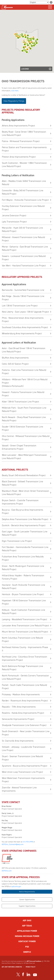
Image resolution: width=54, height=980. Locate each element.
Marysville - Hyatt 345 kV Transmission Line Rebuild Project (22, 229)
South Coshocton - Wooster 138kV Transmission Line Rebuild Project (24, 165)
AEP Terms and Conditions (34, 961)
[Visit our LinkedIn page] (28, 974)
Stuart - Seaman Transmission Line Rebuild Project (22, 758)
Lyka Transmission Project (14, 222)
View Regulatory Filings (14, 101)
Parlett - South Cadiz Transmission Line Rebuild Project (24, 687)
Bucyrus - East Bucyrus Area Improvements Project (22, 511)
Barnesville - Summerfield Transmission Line (23, 290)
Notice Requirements (27, 892)
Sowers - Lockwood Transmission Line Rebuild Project (24, 258)
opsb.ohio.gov (16, 886)
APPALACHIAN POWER (27, 931)
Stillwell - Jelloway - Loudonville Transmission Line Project (24, 749)
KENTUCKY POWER (27, 941)
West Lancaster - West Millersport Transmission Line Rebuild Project (24, 457)
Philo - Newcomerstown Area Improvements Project (23, 320)
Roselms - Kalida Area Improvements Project (23, 713)
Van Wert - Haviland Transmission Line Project (24, 266)
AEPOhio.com (7, 871)
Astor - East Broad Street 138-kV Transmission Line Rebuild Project (24, 350)
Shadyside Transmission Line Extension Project (24, 725)
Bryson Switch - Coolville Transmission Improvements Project (20, 502)
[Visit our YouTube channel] (35, 975)
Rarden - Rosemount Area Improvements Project (25, 701)
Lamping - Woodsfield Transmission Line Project (24, 619)
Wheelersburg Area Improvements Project (22, 333)
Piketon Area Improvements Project (19, 157)
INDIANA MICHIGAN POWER (27, 936)
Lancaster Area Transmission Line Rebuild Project (25, 625)
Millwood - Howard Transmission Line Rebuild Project (23, 239)
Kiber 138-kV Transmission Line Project (20, 402)
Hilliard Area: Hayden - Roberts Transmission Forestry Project (23, 577)
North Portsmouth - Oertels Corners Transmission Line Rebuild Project (25, 677)
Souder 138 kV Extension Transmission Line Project (22, 428)
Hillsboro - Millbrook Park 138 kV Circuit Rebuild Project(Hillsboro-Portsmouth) (25, 383)
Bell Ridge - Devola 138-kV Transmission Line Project (23, 298)
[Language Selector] (39, 2)
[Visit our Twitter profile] (18, 974)
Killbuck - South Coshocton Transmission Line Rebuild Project (24, 612)
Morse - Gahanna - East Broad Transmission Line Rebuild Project (25, 248)
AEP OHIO (27, 920)
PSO (27, 947)
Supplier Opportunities (27, 906)
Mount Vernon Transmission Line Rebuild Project (25, 632)
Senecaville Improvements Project (18, 719)
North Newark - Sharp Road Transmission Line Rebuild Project (24, 419)
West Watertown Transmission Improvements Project (23, 780)
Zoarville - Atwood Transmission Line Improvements (19, 789)
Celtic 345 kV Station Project (15, 364)
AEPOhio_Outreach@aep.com (13, 844)
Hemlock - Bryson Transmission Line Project (23, 594)
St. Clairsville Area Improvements (18, 741)
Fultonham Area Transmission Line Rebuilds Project (23, 558)
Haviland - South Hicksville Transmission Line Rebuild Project (24, 587)
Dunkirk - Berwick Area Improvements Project (24, 525)
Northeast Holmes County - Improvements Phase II (25, 649)
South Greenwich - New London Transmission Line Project (26, 733)
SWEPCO (27, 952)
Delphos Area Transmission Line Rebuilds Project (25, 519)
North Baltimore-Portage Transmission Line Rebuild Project (22, 668)
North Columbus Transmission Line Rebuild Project (22, 639)
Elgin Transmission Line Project (17, 541)
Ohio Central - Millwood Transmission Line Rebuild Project (26, 438)
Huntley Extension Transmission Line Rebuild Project (23, 208)
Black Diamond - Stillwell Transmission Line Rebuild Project (22, 483)
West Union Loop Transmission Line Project (22, 772)
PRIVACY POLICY (31, 967)
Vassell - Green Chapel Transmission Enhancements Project (19, 447)
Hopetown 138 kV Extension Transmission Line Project (24, 602)
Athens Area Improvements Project (18, 126)
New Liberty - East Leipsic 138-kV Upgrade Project (25, 312)
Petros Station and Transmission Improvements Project (24, 149)
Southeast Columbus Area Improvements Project (25, 327)
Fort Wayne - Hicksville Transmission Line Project (25, 200)
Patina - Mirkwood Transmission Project (21, 141)
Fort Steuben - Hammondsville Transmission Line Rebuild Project (25, 549)
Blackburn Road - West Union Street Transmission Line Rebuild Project (25, 493)
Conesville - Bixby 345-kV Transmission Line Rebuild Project (23, 192)
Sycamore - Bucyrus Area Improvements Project (25, 766)
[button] (27, 52)
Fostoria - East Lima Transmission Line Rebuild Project (24, 372)
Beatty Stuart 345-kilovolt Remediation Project (24, 475)
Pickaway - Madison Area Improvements (21, 694)
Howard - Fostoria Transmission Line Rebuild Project (23, 394)
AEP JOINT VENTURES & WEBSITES (12, 967)
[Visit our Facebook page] (23, 974)
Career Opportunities (27, 900)
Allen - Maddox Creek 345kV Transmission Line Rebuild (24, 183)
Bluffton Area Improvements (15, 358)
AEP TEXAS (27, 926)
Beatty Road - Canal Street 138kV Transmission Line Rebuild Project (24, 133)
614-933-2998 (28, 842)
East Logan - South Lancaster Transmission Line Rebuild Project (25, 533)
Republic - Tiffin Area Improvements (19, 707)
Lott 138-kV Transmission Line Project (20, 306)
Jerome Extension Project (14, 215)
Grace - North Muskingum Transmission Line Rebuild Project (23, 568)
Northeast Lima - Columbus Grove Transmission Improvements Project (25, 658)
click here (15, 91)
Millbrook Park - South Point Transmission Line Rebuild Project (24, 409)
